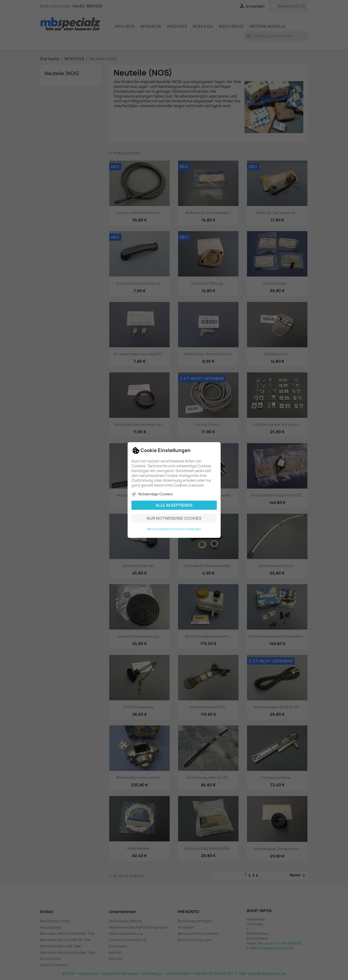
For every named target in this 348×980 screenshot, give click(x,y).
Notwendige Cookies (152, 494)
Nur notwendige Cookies (174, 518)
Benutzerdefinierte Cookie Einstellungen (174, 529)
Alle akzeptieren (174, 505)
